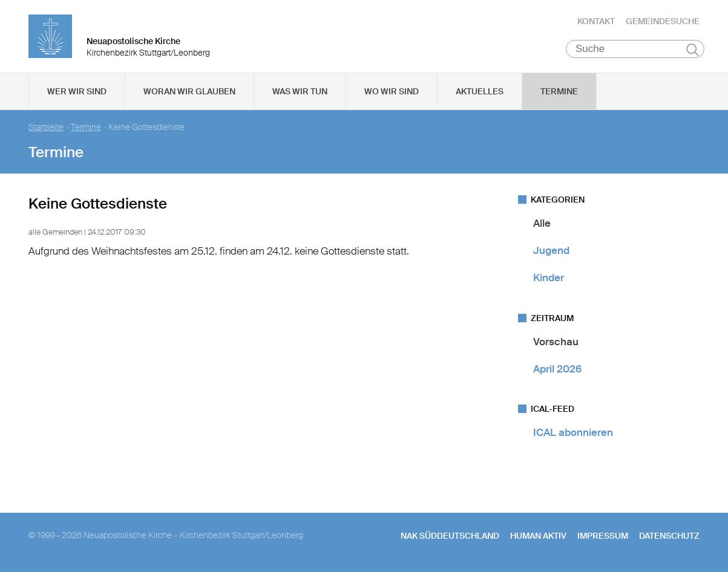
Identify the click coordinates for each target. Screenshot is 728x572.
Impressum (603, 536)
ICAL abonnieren (573, 432)
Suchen (693, 50)
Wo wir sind (392, 91)
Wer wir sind (77, 91)
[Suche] (635, 49)
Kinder (549, 278)
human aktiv (538, 536)
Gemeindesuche (663, 21)
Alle (542, 223)
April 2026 (557, 369)
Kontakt (596, 21)
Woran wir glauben (189, 91)
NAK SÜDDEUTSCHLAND (450, 536)
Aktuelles (480, 91)
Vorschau (556, 342)
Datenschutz (669, 536)
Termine (559, 91)
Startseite (46, 127)
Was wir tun (300, 91)
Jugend (551, 250)
